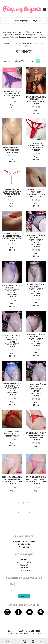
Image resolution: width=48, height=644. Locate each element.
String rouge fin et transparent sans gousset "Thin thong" (36, 436)
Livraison (24, 568)
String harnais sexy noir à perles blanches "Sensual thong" (36, 100)
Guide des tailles (24, 562)
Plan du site (36, 633)
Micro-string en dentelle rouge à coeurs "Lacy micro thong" (12, 237)
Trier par (7, 61)
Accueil (6, 21)
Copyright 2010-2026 (32, 631)
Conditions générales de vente (19, 633)
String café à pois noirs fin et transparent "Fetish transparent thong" (36, 340)
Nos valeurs (24, 547)
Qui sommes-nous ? (15, 631)
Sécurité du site (24, 544)
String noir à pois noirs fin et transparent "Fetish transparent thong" (36, 241)
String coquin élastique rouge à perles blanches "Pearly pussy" (12, 193)
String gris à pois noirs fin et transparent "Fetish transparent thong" (36, 290)
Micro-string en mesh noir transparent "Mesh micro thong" (36, 193)
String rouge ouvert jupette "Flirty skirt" (12, 434)
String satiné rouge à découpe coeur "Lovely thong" (36, 147)
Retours (24, 559)
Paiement (24, 565)
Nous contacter (24, 570)
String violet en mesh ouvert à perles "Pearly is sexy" (12, 95)
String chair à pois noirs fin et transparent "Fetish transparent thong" (12, 341)
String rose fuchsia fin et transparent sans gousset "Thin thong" (36, 480)
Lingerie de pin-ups (20, 21)
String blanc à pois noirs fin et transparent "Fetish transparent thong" (36, 390)
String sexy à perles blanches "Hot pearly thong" (12, 150)
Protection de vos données (24, 541)
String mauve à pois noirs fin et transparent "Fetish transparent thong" (12, 291)
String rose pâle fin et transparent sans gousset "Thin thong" (12, 480)
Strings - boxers (38, 21)
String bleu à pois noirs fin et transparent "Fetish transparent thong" (12, 389)
